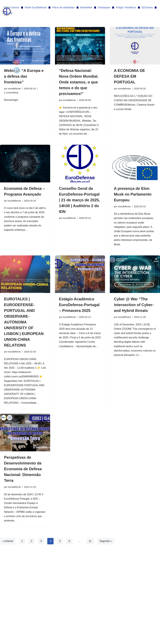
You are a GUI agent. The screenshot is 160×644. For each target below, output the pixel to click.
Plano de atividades (63, 7)
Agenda (8, 13)
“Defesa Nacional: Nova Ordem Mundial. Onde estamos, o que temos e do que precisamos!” (79, 82)
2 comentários (11, 93)
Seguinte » (106, 541)
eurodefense (14, 89)
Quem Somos (11, 7)
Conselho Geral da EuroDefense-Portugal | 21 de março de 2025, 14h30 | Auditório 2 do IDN (79, 200)
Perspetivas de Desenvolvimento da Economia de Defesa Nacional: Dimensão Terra (23, 469)
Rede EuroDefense (36, 7)
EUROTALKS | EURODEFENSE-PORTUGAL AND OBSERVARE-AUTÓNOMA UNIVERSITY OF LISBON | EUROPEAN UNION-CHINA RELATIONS (24, 322)
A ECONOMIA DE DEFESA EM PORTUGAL (129, 76)
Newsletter (86, 7)
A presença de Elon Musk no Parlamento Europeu (133, 194)
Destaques (104, 7)
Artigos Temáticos (126, 7)
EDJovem (147, 7)
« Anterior (8, 541)
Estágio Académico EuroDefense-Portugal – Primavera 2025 (79, 305)
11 (90, 541)
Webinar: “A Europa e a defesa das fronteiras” (24, 76)
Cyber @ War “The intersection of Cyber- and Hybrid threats (134, 305)
